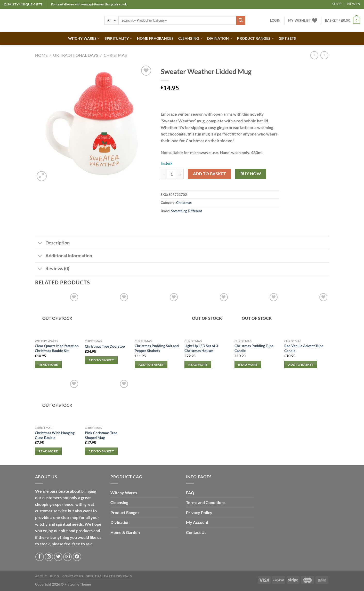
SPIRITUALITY (119, 38)
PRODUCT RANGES (256, 38)
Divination (120, 522)
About (41, 576)
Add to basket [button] (101, 360)
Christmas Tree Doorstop (105, 346)
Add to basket (210, 174)
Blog (55, 576)
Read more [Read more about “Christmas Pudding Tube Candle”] (248, 365)
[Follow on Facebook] (40, 557)
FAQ (190, 493)
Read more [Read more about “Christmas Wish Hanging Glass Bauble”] (48, 451)
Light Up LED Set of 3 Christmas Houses (201, 348)
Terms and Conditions (206, 502)
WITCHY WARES (84, 38)
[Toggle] (40, 243)
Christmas (115, 55)
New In (354, 4)
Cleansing (119, 502)
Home (41, 55)
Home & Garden (125, 532)
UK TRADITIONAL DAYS (76, 55)
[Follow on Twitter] (58, 557)
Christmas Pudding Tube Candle (254, 348)
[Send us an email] (67, 557)
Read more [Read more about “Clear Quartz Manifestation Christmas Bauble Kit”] (48, 365)
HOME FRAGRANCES (155, 38)
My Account (197, 522)
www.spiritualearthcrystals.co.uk (104, 4)
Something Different (187, 211)
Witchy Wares (124, 493)
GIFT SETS (287, 38)
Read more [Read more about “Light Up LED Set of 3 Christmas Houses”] (198, 365)
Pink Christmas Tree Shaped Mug (101, 435)
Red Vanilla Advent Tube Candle (304, 348)
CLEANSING (190, 38)
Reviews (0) (52, 269)
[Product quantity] (172, 174)
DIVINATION (220, 38)
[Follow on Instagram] (49, 557)
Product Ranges (125, 512)
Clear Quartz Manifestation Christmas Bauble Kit (57, 348)
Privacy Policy (199, 512)
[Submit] (241, 20)
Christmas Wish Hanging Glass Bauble (55, 435)
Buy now (251, 174)
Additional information (64, 256)
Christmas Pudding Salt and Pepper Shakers (157, 348)
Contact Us (196, 532)
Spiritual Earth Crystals (109, 576)
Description (52, 243)
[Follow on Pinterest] (77, 557)
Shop (337, 4)
